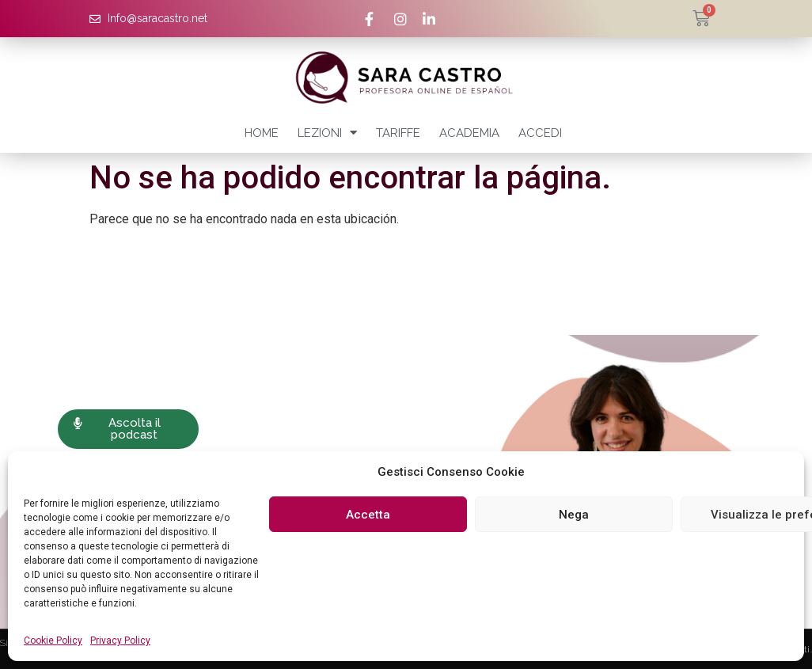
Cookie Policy (53, 640)
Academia (469, 133)
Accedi (540, 133)
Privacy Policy (120, 640)
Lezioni (327, 133)
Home (262, 133)
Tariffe (398, 133)
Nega (574, 515)
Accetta (368, 515)
